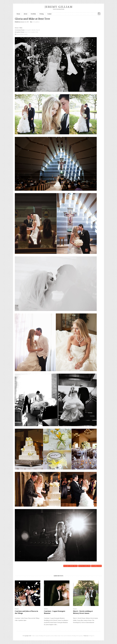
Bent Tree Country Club (31, 32)
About (25, 14)
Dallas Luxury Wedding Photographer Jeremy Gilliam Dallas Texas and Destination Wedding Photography (57, 636)
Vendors (17, 609)
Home (18, 14)
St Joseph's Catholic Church (71, 566)
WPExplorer (91, 636)
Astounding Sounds (22, 34)
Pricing (42, 14)
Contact (49, 14)
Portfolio (33, 14)
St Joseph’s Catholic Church (32, 30)
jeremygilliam (36, 22)
